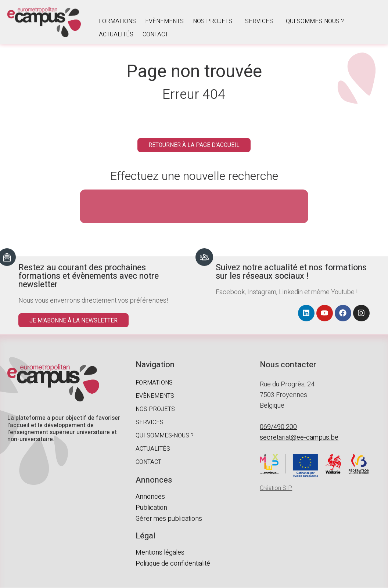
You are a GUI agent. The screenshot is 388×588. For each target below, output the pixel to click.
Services (259, 21)
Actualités (116, 35)
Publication (151, 508)
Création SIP (276, 488)
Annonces (150, 497)
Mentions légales (160, 553)
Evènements (164, 21)
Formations (117, 21)
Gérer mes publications (169, 519)
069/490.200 (278, 427)
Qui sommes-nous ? (315, 21)
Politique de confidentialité (173, 564)
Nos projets (213, 21)
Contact (155, 35)
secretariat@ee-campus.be (299, 438)
